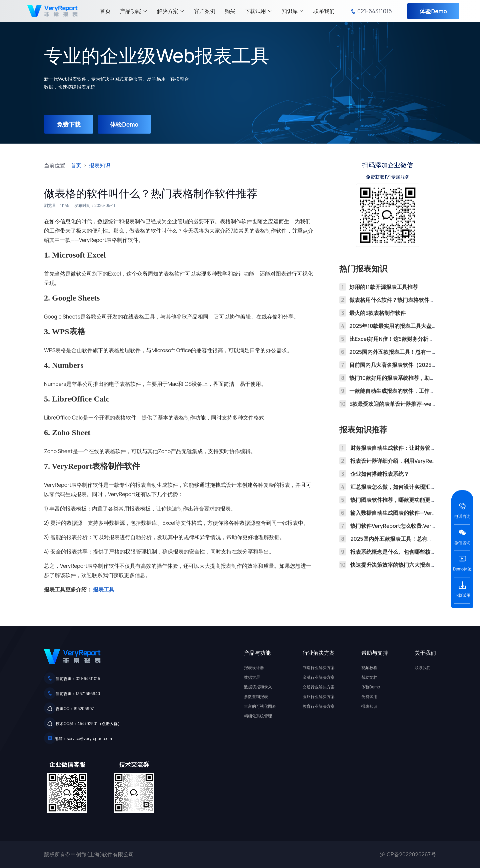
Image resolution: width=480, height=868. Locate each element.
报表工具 (104, 589)
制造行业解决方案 (319, 668)
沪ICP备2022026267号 (408, 855)
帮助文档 (369, 677)
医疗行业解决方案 (319, 697)
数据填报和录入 (258, 687)
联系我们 (324, 11)
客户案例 (205, 11)
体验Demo (433, 11)
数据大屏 (252, 677)
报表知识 (100, 166)
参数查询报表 (256, 697)
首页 (105, 11)
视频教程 (369, 668)
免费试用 (369, 697)
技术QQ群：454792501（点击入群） (89, 724)
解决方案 (171, 11)
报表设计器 (254, 668)
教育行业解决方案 (319, 706)
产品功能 (134, 11)
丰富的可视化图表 (260, 706)
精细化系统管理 (258, 716)
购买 (230, 11)
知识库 (293, 11)
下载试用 (258, 11)
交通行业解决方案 (319, 687)
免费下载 (69, 124)
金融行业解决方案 (319, 677)
